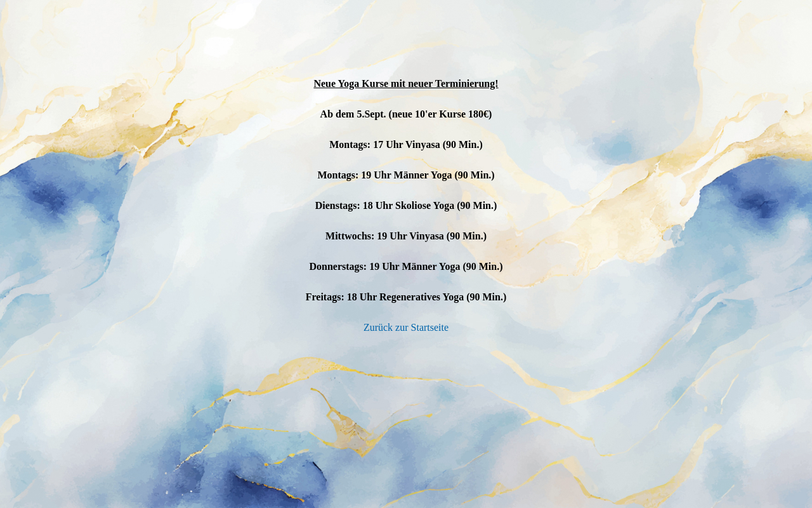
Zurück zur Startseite (406, 327)
